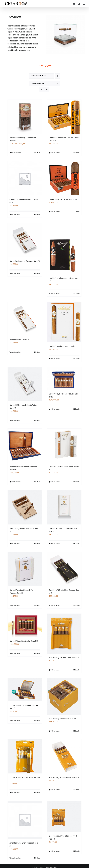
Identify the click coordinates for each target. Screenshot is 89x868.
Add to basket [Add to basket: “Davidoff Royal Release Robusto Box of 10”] (55, 409)
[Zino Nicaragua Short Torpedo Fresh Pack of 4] (64, 817)
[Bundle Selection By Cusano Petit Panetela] (25, 117)
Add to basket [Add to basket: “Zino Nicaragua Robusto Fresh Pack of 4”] (16, 793)
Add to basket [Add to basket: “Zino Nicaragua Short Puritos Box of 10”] (55, 790)
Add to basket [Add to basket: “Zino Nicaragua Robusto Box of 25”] (55, 731)
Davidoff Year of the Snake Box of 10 (24, 641)
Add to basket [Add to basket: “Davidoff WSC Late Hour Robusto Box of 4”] (55, 605)
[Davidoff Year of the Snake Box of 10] (25, 625)
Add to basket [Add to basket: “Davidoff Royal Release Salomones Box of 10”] (16, 482)
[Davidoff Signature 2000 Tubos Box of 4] (64, 446)
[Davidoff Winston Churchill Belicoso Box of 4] (64, 507)
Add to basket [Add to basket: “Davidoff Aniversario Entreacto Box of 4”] (16, 273)
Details (38, 153)
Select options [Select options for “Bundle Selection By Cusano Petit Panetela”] (16, 153)
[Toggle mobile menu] (84, 4)
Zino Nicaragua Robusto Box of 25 (62, 719)
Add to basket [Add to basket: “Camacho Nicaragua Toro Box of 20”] (55, 212)
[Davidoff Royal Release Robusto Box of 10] (64, 378)
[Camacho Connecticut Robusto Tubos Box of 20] (64, 117)
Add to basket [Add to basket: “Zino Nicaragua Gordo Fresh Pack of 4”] (55, 670)
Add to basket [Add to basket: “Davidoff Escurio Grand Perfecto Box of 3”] (55, 293)
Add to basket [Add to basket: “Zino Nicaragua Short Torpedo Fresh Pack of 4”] (55, 852)
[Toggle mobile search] (79, 4)
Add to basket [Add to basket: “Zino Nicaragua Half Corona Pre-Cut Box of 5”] (16, 721)
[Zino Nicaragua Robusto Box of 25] (64, 697)
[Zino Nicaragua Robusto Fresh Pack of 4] (25, 757)
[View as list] (47, 89)
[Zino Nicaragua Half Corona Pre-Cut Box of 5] (25, 690)
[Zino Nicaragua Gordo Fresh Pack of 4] (64, 634)
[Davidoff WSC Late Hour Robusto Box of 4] (64, 569)
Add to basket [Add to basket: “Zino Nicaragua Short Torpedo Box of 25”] (16, 858)
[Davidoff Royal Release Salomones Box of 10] (25, 446)
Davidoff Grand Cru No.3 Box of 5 (62, 346)
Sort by (38, 76)
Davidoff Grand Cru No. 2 (19, 340)
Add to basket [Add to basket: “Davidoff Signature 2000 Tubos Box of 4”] (55, 482)
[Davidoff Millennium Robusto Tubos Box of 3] (25, 384)
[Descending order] (57, 76)
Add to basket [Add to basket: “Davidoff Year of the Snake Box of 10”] (16, 654)
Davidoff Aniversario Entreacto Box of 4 (25, 261)
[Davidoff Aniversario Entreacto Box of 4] (25, 240)
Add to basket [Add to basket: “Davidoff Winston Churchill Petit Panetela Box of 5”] (16, 605)
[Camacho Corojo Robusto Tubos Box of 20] (25, 178)
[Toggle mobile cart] (74, 4)
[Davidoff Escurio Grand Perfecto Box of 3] (64, 248)
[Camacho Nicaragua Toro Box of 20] (64, 178)
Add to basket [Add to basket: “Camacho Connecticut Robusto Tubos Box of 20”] (55, 153)
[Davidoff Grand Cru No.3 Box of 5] (64, 322)
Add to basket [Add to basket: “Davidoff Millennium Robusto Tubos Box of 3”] (16, 420)
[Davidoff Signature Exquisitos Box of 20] (25, 507)
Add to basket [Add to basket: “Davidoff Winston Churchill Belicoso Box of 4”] (55, 543)
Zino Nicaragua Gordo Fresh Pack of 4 (64, 658)
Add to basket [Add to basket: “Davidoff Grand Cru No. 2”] (16, 352)
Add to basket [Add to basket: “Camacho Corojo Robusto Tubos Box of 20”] (16, 215)
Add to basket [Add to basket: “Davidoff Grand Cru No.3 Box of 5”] (55, 359)
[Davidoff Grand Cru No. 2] (25, 319)
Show (37, 83)
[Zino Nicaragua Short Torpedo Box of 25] (25, 820)
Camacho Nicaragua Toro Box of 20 (63, 199)
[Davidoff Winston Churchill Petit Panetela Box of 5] (25, 569)
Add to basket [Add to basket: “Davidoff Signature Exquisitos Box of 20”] (16, 543)
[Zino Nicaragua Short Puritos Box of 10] (64, 757)
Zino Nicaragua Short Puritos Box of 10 (64, 778)
